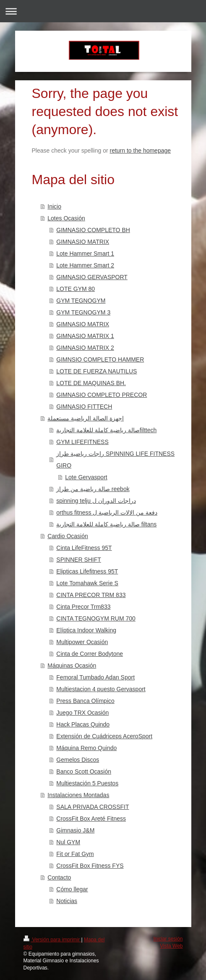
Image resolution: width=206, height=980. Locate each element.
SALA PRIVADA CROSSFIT (93, 807)
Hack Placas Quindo (83, 724)
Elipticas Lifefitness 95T (87, 571)
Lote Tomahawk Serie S (87, 583)
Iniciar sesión (168, 939)
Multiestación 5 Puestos (87, 783)
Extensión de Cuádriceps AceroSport (104, 736)
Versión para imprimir (52, 940)
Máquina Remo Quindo (86, 748)
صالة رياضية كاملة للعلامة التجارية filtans (106, 524)
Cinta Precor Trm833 (83, 607)
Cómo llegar (72, 889)
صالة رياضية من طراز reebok (93, 489)
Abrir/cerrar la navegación (103, 11)
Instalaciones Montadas (78, 795)
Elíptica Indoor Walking (86, 630)
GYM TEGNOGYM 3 (83, 312)
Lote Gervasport (86, 477)
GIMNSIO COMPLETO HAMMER (100, 359)
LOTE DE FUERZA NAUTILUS (96, 371)
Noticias (67, 901)
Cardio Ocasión (68, 536)
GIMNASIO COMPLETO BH (93, 230)
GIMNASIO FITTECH (84, 407)
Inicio (54, 206)
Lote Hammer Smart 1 (85, 254)
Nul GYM (68, 842)
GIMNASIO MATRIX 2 (85, 348)
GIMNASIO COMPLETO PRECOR (102, 395)
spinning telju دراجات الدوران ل (96, 501)
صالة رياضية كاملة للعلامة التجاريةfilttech (106, 430)
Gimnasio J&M (75, 830)
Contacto (59, 877)
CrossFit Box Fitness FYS (90, 866)
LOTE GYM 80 (76, 289)
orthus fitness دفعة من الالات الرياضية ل (107, 512)
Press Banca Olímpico (85, 701)
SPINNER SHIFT (79, 560)
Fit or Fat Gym (75, 854)
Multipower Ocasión (82, 642)
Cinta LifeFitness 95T (84, 548)
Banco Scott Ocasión (84, 771)
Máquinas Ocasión (72, 666)
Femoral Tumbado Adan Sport (95, 677)
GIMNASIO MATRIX (83, 242)
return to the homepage (141, 151)
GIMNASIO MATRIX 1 (85, 336)
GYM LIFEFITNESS (82, 442)
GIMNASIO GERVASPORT (92, 277)
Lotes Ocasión (66, 218)
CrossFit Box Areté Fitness (91, 819)
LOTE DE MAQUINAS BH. (91, 383)
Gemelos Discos (78, 760)
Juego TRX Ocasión (82, 713)
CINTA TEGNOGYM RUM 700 (96, 618)
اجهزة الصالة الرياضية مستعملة (86, 418)
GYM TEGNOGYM (81, 301)
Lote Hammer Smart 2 (85, 265)
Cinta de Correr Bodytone (90, 654)
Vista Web (171, 946)
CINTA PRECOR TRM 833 (91, 595)
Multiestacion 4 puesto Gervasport (101, 689)
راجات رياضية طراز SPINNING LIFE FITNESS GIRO (115, 460)
